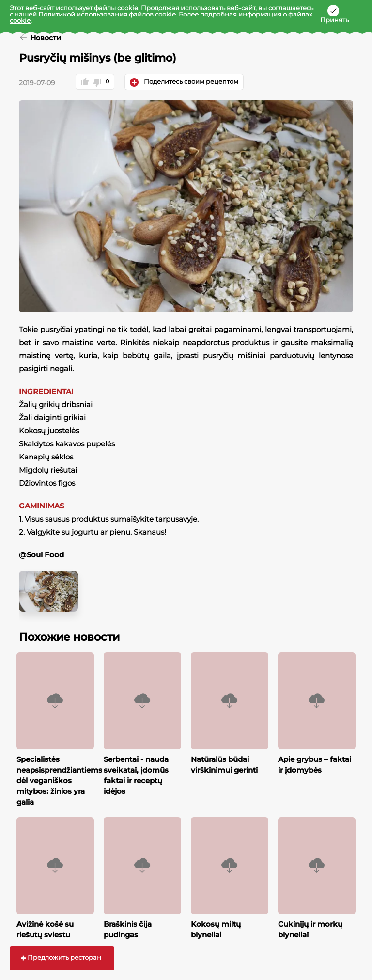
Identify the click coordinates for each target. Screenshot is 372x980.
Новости (45, 38)
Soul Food (45, 555)
